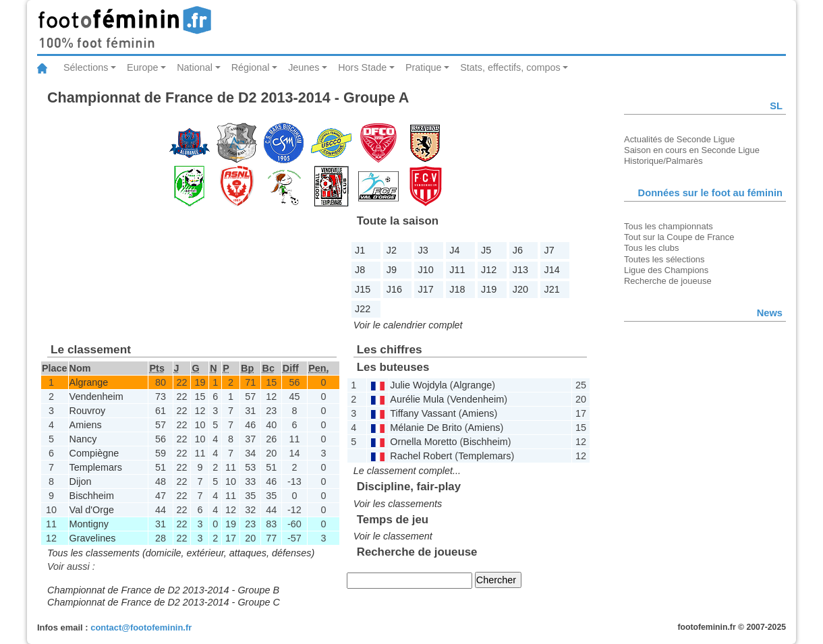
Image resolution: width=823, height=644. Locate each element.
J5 (486, 250)
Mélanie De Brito (426, 428)
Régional (251, 67)
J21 (552, 289)
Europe (142, 67)
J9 (392, 270)
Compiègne (94, 453)
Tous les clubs (651, 248)
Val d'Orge (92, 510)
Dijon (81, 481)
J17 (426, 289)
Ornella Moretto (423, 442)
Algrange (89, 382)
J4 (454, 250)
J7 (549, 250)
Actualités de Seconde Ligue (679, 139)
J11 (457, 270)
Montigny (89, 524)
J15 (363, 289)
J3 (423, 250)
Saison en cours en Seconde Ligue (692, 150)
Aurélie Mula (417, 399)
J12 (489, 270)
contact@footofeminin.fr (141, 627)
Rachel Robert (421, 456)
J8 (360, 270)
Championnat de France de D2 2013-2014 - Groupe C (164, 602)
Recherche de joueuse (668, 281)
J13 (520, 270)
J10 (426, 270)
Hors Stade (362, 67)
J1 (360, 250)
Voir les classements (398, 504)
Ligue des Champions (666, 270)
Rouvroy (88, 411)
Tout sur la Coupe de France (679, 237)
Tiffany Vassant (423, 413)
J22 (363, 309)
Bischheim (92, 496)
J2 (392, 250)
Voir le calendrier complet (408, 325)
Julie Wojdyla (419, 385)
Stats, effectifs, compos (510, 67)
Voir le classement (393, 536)
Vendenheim (96, 397)
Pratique (424, 67)
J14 (552, 270)
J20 (520, 289)
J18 (457, 289)
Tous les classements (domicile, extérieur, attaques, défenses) (181, 553)
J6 (518, 250)
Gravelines (93, 538)
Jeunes (304, 67)
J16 (394, 289)
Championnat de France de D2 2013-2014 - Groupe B (163, 590)
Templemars (96, 467)
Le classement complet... (407, 471)
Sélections (86, 67)
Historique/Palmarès (663, 161)
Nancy (83, 439)
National (195, 67)
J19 (489, 289)
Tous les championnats (669, 226)
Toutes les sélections (664, 259)
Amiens (86, 425)
